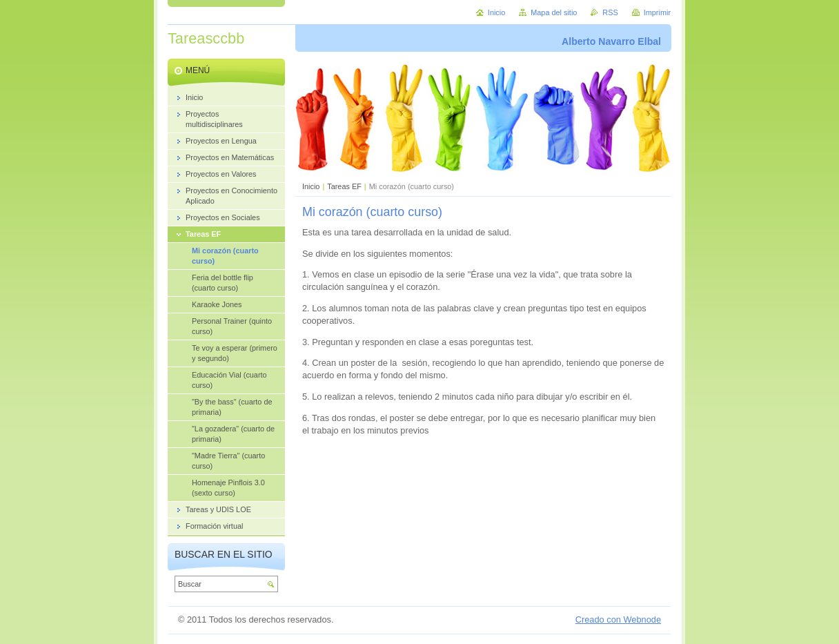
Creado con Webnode (618, 619)
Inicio (311, 186)
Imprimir (657, 12)
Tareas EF (344, 186)
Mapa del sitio (554, 12)
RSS (610, 12)
